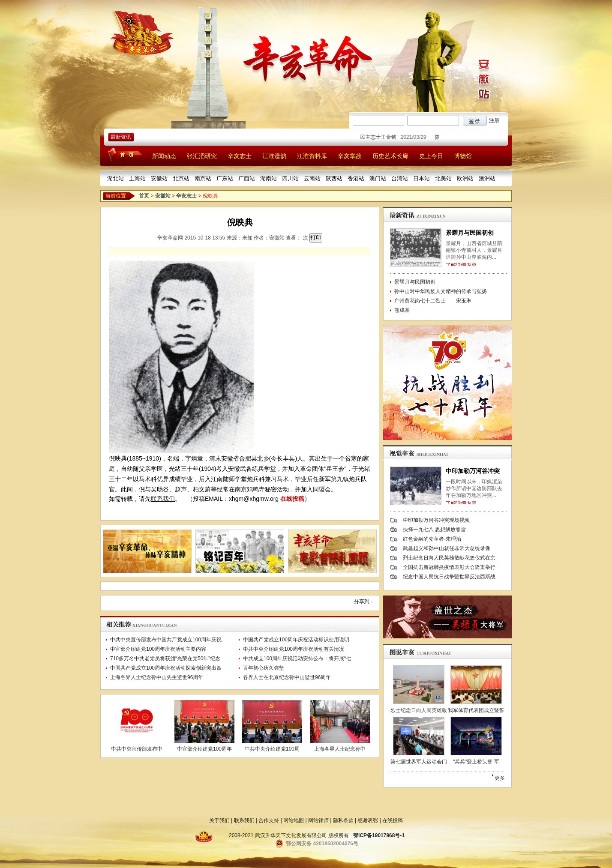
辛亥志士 (240, 156)
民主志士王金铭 (381, 137)
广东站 (225, 178)
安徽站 (159, 178)
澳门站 (378, 178)
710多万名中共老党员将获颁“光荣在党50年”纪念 (165, 658)
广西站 (247, 178)
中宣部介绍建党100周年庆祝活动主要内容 (158, 649)
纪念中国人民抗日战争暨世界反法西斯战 (449, 577)
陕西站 (334, 178)
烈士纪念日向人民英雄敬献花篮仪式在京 (449, 558)
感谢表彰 (368, 820)
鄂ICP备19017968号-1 (379, 835)
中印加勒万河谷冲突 (473, 471)
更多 (500, 778)
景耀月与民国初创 (470, 233)
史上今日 (431, 156)
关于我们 (219, 820)
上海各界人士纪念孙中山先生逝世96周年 (157, 677)
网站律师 (318, 820)
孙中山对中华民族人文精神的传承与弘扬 (441, 291)
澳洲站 (487, 178)
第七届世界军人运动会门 (419, 762)
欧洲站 (465, 178)
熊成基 (402, 310)
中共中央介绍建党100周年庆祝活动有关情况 (294, 649)
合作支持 (269, 820)
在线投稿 (292, 499)
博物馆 (463, 156)
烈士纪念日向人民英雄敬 (419, 710)
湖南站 (268, 178)
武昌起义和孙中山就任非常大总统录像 (447, 548)
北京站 (181, 178)
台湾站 (400, 178)
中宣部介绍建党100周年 (204, 749)
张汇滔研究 (202, 156)
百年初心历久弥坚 (264, 668)
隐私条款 (343, 820)
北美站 (443, 178)
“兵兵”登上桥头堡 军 (476, 762)
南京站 (203, 178)
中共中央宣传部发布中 (137, 749)
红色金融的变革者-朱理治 (432, 539)
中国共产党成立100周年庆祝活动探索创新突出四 (166, 668)
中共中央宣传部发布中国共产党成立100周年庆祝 (166, 640)
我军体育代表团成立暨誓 (476, 710)
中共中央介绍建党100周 (272, 749)
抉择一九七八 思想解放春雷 (434, 530)
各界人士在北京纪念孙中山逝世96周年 (287, 677)
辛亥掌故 (350, 156)
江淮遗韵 (274, 156)
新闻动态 (164, 156)
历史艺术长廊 (390, 156)
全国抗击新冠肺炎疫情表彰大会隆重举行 (449, 567)
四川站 (290, 178)
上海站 (137, 178)
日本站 (421, 178)
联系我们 (163, 499)
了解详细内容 (461, 265)
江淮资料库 (312, 156)
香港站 (356, 178)
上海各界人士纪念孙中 (340, 749)
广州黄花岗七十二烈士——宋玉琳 (433, 301)
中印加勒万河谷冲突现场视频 (436, 520)
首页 (144, 196)
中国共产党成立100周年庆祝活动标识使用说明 (296, 640)
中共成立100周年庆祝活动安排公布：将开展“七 (297, 658)
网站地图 (294, 820)
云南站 (312, 178)
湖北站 (115, 178)
